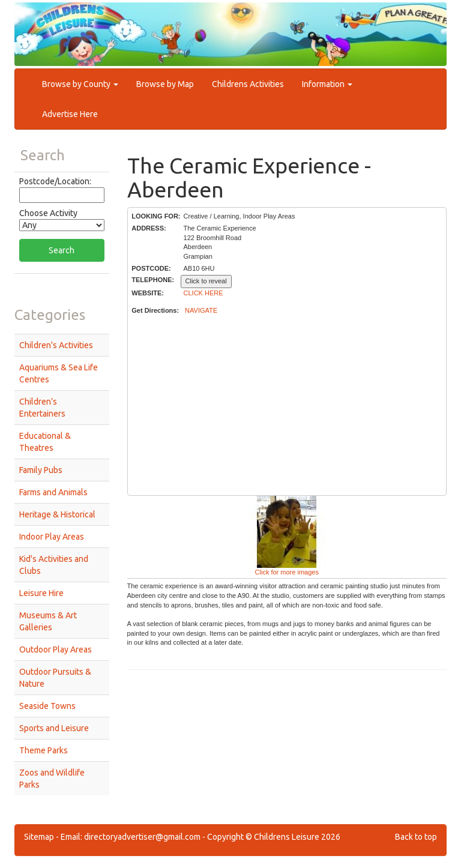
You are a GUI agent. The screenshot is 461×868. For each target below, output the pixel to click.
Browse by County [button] (80, 84)
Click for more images (287, 572)
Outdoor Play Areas (56, 649)
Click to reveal (206, 281)
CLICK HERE (203, 293)
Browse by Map (165, 84)
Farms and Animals (53, 492)
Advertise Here (70, 114)
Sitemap (39, 837)
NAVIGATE (201, 310)
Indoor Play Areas (52, 537)
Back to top (416, 837)
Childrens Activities (248, 84)
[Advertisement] (287, 406)
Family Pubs (41, 470)
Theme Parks (44, 750)
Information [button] (327, 84)
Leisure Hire (41, 593)
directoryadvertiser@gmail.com (142, 837)
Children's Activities (56, 345)
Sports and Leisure (54, 728)
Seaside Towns (47, 706)
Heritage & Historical (57, 514)
